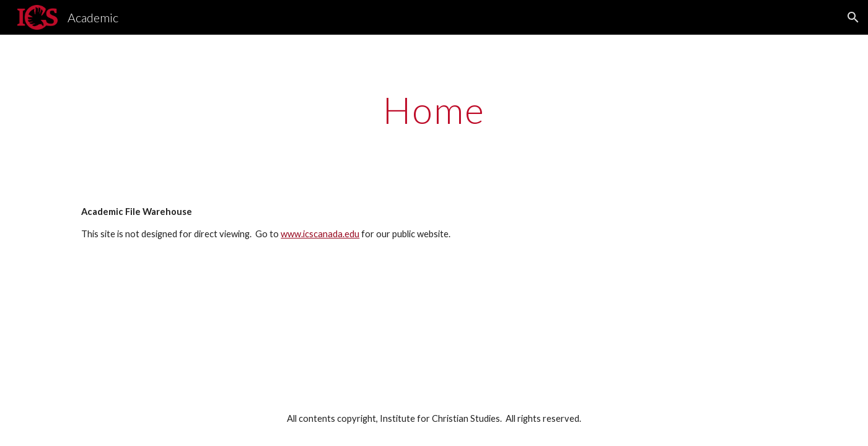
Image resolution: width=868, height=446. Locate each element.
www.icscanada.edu (320, 234)
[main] (434, 110)
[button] (853, 17)
